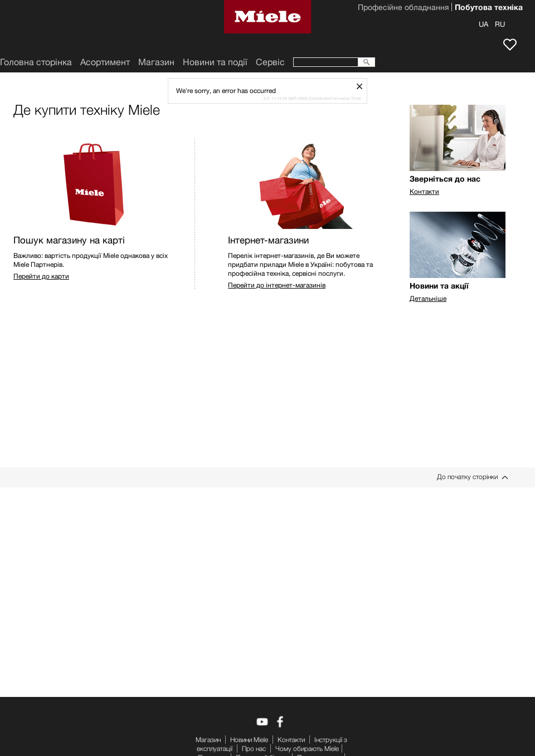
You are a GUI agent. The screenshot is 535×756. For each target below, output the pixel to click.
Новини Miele (249, 740)
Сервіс (270, 62)
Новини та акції (439, 286)
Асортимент (105, 62)
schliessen (364, 86)
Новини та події (215, 62)
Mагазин (156, 62)
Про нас (254, 748)
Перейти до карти (41, 276)
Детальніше (428, 298)
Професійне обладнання (403, 8)
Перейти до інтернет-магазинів (277, 285)
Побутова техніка (489, 8)
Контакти (424, 191)
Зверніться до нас (445, 179)
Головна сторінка (36, 62)
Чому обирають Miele (307, 748)
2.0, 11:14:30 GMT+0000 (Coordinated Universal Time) (312, 98)
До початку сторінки (467, 477)
